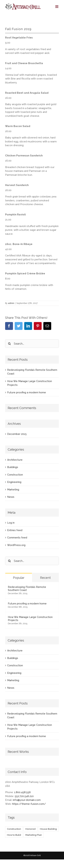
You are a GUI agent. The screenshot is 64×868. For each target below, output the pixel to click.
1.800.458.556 (22, 792)
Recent (45, 578)
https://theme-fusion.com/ (29, 804)
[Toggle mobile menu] (57, 7)
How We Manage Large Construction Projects (30, 619)
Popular (19, 578)
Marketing (13, 490)
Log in (11, 523)
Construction (15, 475)
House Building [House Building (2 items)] (48, 829)
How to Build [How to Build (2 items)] (14, 835)
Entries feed (15, 530)
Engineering (14, 482)
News (11, 497)
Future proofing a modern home (27, 392)
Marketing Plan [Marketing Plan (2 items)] (34, 835)
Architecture (15, 460)
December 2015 (17, 434)
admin (11, 303)
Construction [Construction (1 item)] (14, 829)
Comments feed (17, 538)
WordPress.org (16, 545)
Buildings (13, 467)
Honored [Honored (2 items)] (30, 829)
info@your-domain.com (27, 800)
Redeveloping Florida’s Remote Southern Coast (27, 589)
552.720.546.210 (24, 796)
